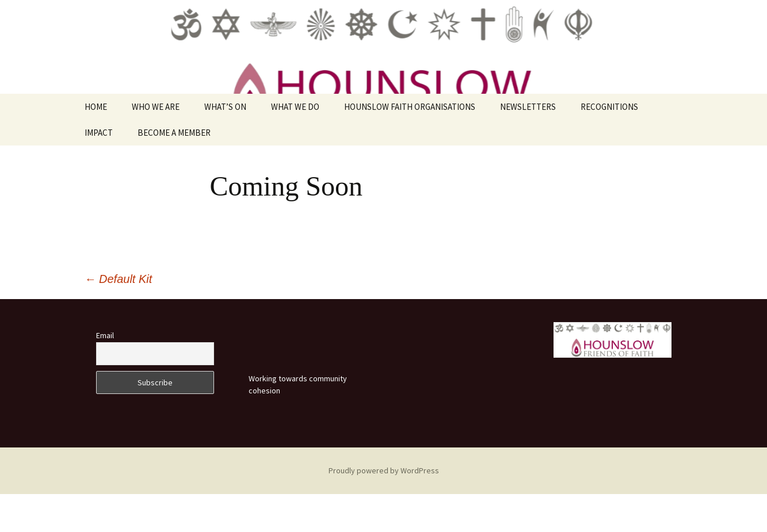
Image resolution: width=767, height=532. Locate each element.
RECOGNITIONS (609, 145)
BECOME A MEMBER (174, 171)
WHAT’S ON (225, 145)
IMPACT (99, 171)
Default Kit (119, 317)
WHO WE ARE (156, 145)
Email (105, 373)
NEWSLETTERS (528, 145)
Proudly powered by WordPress (384, 508)
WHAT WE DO (295, 145)
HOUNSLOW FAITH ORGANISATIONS (410, 145)
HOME (96, 145)
